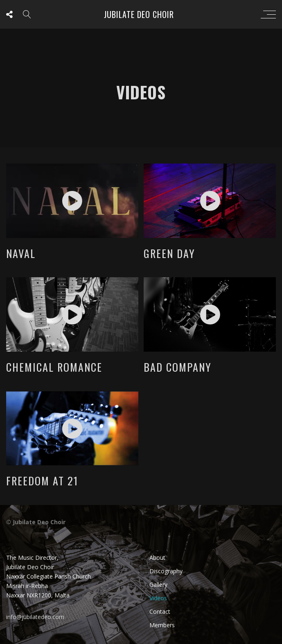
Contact (160, 611)
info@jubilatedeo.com (35, 617)
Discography (166, 571)
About (157, 558)
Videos (158, 598)
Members (162, 625)
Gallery (158, 585)
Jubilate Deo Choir (139, 14)
